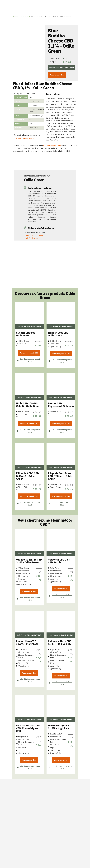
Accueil (16, 17)
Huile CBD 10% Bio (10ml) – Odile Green (28, 405)
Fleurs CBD (26, 17)
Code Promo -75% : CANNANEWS (29, 635)
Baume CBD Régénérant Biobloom (61, 405)
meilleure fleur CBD (52, 146)
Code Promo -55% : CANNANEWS (61, 554)
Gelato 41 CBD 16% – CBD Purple (60, 561)
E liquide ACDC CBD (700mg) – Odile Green (28, 476)
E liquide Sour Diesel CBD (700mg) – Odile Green (60, 476)
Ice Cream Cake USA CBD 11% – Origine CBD (28, 728)
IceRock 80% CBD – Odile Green (59, 334)
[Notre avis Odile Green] (25, 228)
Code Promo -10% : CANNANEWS (29, 719)
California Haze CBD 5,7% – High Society (60, 642)
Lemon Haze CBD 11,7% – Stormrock (27, 642)
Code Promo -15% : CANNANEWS (61, 719)
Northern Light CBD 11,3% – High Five (60, 727)
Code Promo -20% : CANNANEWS (61, 635)
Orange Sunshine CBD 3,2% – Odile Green (29, 561)
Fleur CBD (30, 93)
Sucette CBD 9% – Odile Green (27, 334)
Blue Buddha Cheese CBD (27, 139)
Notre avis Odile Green (41, 228)
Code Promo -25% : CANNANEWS (62, 68)
